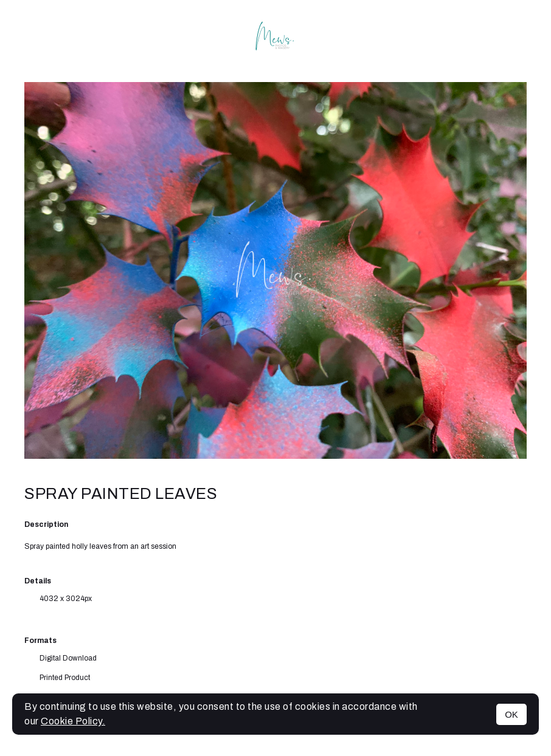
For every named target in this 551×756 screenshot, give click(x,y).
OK (511, 714)
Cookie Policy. (73, 721)
